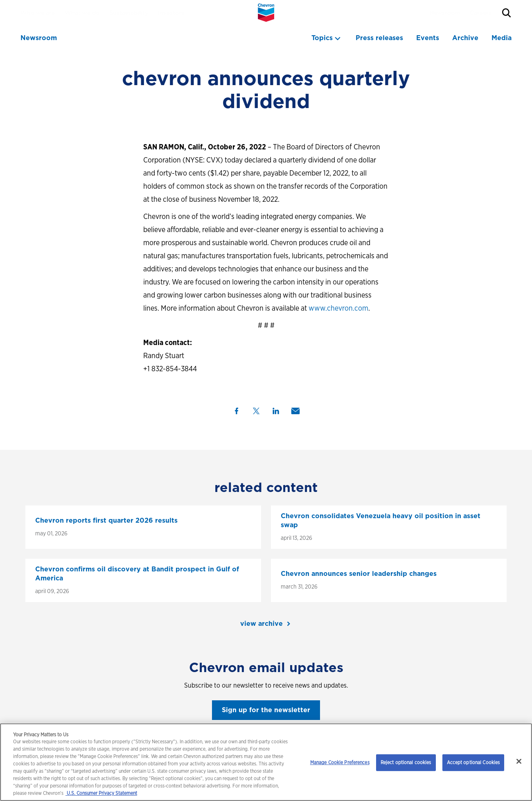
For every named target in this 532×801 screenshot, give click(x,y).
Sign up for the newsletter (266, 710)
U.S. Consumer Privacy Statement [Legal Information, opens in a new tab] (101, 793)
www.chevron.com (338, 308)
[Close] (519, 761)
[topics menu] (327, 38)
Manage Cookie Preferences (340, 762)
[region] (266, 762)
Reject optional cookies (406, 762)
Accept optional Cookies (473, 762)
